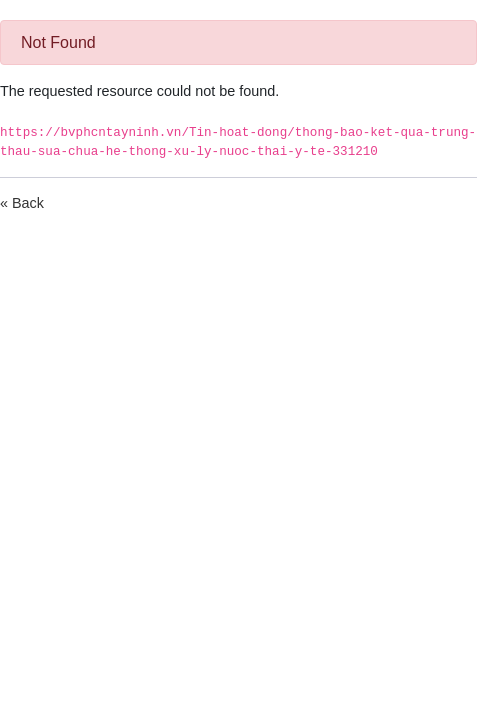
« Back (22, 203)
